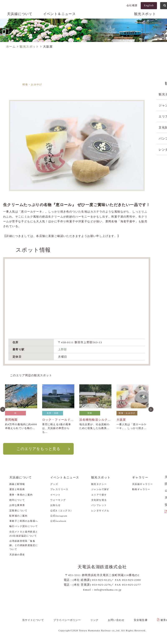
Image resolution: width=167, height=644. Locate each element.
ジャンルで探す (100, 489)
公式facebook (58, 521)
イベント (56, 494)
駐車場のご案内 (18, 516)
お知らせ (56, 505)
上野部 (63, 349)
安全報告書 (138, 620)
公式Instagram (59, 516)
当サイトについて (38, 620)
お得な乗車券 (17, 505)
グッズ (54, 484)
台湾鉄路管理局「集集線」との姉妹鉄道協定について (24, 545)
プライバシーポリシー (70, 620)
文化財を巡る (99, 500)
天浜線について (20, 14)
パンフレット (99, 505)
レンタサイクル (100, 510)
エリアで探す (99, 494)
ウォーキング (58, 500)
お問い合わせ (115, 620)
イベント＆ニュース (60, 14)
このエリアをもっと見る (38, 449)
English (149, 5)
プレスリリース (59, 489)
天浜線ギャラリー (142, 484)
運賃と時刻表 (17, 489)
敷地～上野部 (125, 89)
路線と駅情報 (17, 484)
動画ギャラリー (141, 489)
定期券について (18, 510)
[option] (77, 145)
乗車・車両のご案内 (21, 494)
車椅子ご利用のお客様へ (24, 521)
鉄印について (17, 500)
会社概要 (132, 5)
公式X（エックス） (62, 510)
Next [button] (151, 409)
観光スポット (145, 14)
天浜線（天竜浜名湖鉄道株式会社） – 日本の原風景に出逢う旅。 (102, 18)
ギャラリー (140, 477)
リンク (96, 620)
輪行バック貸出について (24, 526)
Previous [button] (2, 409)
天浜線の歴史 (17, 554)
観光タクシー (99, 484)
